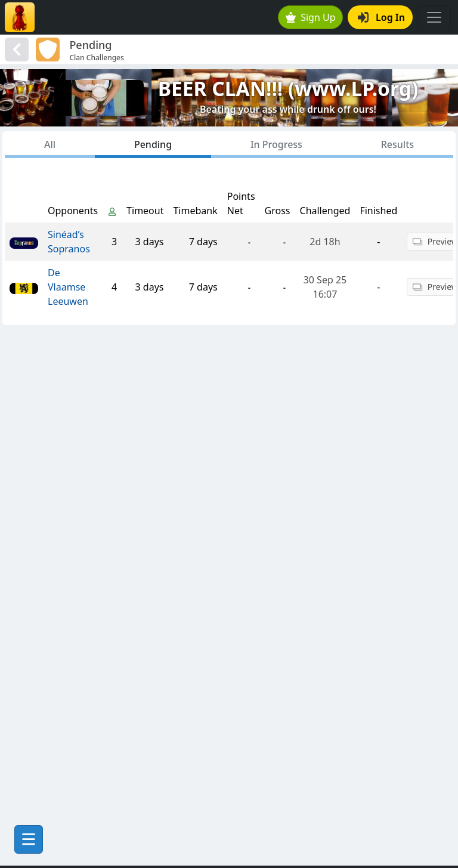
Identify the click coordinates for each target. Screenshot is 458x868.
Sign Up (311, 17)
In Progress (276, 144)
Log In (381, 17)
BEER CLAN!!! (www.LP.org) (288, 88)
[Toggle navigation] (434, 17)
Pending (153, 144)
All (50, 144)
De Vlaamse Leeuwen (68, 287)
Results (397, 144)
